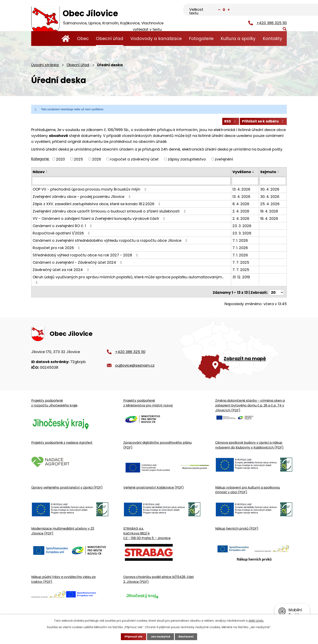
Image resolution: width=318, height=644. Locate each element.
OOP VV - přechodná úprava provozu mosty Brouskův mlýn (90, 191)
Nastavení (187, 636)
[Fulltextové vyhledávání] (267, 10)
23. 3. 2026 (242, 227)
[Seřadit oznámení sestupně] (47, 174)
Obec (83, 38)
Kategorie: (40, 160)
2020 (60, 161)
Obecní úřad (110, 38)
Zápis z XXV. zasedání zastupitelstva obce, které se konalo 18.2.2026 (97, 205)
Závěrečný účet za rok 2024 (61, 271)
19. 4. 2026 (269, 213)
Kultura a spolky (238, 38)
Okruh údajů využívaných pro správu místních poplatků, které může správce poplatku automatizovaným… (128, 281)
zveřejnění (224, 161)
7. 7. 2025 (241, 264)
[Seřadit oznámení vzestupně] (47, 172)
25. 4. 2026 (270, 205)
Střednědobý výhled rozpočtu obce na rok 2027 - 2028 (86, 256)
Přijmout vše (132, 636)
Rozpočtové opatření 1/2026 (62, 235)
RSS (227, 123)
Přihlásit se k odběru (262, 123)
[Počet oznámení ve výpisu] (276, 292)
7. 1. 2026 (241, 242)
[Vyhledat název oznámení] (131, 182)
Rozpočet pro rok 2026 (57, 249)
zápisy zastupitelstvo (187, 161)
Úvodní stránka (66, 38)
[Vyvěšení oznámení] (245, 182)
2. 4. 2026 (241, 213)
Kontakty (272, 38)
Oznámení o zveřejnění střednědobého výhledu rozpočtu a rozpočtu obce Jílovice (111, 242)
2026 (97, 161)
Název (39, 173)
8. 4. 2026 (241, 205)
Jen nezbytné (161, 636)
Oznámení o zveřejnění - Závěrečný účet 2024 (78, 264)
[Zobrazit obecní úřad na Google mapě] (232, 354)
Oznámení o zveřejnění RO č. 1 (63, 227)
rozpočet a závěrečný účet (134, 161)
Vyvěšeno (242, 173)
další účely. (256, 620)
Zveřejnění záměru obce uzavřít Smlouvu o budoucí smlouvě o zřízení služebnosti (110, 213)
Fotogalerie (201, 38)
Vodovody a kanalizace (156, 38)
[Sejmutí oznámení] (273, 182)
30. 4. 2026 (270, 191)
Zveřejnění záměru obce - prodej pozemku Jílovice (82, 198)
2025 (78, 161)
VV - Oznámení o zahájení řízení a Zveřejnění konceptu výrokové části (99, 220)
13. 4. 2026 (242, 191)
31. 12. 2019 (242, 278)
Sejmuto (268, 173)
